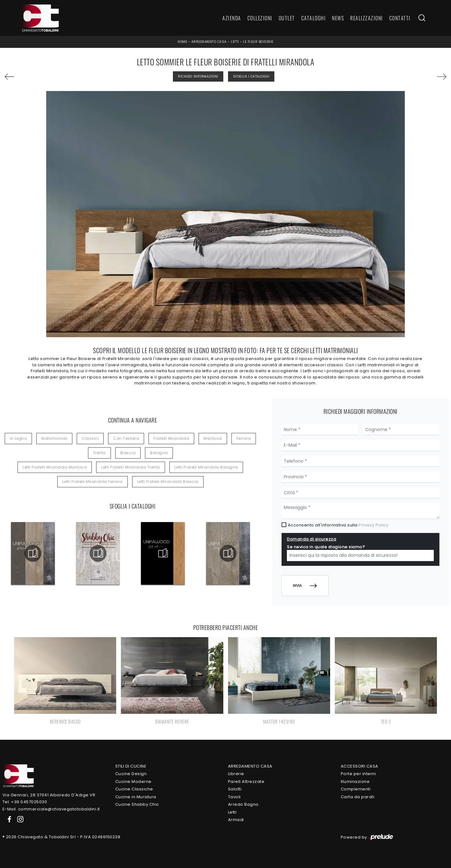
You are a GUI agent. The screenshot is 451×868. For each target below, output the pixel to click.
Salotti (235, 789)
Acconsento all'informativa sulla (338, 525)
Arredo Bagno (243, 804)
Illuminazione (355, 782)
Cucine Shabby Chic (137, 804)
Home (182, 42)
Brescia (128, 453)
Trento (99, 453)
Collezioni (260, 18)
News (338, 18)
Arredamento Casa (209, 42)
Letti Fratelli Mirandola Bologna (206, 467)
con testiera (126, 438)
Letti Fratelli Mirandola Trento (131, 467)
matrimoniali (54, 438)
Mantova (213, 438)
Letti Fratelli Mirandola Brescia (168, 482)
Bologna (159, 453)
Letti (235, 42)
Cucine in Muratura (136, 797)
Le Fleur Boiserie (258, 42)
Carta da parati (358, 797)
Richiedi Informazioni (198, 76)
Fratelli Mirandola (171, 438)
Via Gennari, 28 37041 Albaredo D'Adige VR (49, 795)
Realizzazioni (367, 18)
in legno (18, 438)
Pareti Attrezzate (246, 782)
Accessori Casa (360, 766)
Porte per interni (358, 774)
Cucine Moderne (133, 782)
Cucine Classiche (134, 789)
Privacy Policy (373, 525)
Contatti (400, 18)
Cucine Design (131, 774)
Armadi (236, 820)
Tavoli (234, 797)
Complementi (356, 789)
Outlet (287, 18)
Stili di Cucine (131, 766)
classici (90, 438)
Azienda (232, 18)
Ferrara (244, 438)
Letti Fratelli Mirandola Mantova (55, 467)
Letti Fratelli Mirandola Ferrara (93, 482)
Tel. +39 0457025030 (25, 802)
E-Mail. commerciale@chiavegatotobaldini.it (51, 809)
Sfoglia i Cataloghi (251, 76)
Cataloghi (314, 18)
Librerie (236, 774)
